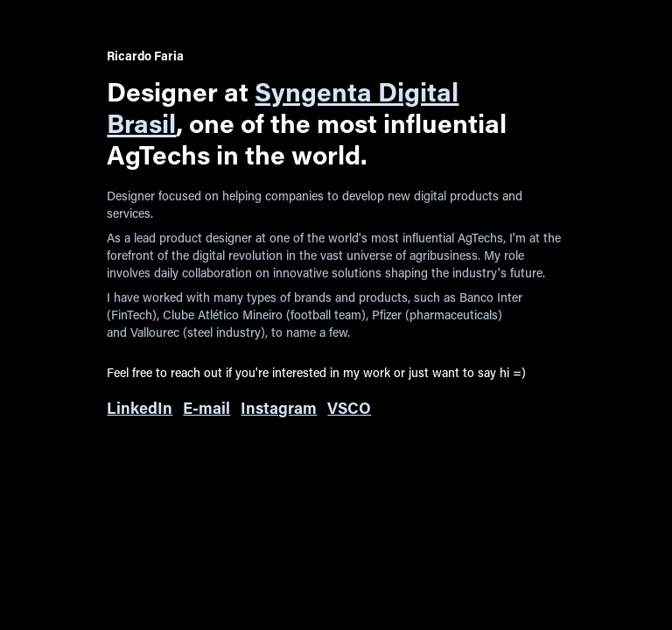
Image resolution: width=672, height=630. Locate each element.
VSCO (349, 408)
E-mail (206, 408)
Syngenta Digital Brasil (283, 107)
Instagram (279, 408)
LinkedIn (140, 408)
